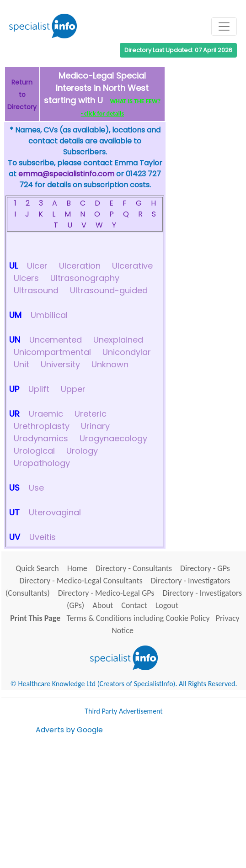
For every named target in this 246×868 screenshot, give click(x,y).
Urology (82, 451)
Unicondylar (127, 352)
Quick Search (37, 568)
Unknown (110, 364)
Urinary (95, 426)
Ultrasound (36, 290)
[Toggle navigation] (224, 26)
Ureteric (91, 414)
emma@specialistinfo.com (66, 174)
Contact (134, 605)
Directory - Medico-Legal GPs (106, 593)
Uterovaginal (55, 512)
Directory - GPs (205, 568)
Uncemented (56, 340)
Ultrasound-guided (109, 290)
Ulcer (37, 266)
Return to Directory (22, 95)
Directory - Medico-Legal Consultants (81, 581)
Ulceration (80, 266)
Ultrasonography (85, 278)
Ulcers (26, 278)
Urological (34, 451)
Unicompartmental (52, 352)
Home (77, 568)
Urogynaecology (113, 438)
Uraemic (46, 414)
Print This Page (35, 618)
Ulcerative (132, 266)
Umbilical (49, 315)
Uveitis (43, 537)
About (103, 605)
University (60, 364)
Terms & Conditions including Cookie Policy (138, 618)
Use (36, 488)
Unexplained (118, 340)
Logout (167, 605)
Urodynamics (41, 438)
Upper (73, 389)
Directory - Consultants (134, 568)
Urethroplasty (42, 426)
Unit (21, 364)
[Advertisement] (141, 799)
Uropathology (42, 463)
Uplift (39, 389)
